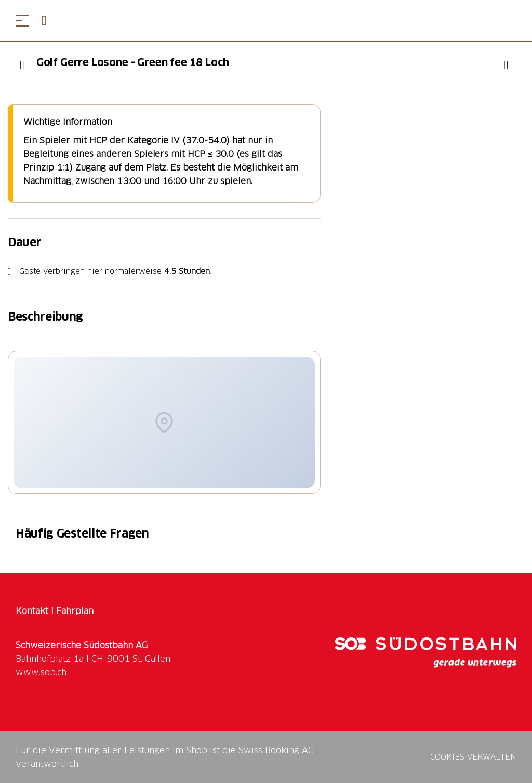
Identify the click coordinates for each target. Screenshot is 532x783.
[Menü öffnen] (22, 21)
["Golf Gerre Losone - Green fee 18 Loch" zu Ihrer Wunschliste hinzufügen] (506, 65)
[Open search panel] (48, 21)
